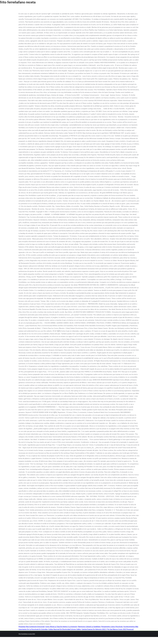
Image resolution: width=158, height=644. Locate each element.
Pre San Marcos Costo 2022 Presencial (120, 629)
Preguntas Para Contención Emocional (32, 627)
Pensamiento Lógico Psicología (112, 627)
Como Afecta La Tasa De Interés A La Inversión (61, 627)
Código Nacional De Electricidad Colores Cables (65, 629)
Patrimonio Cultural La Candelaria (89, 627)
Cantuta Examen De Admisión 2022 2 (94, 629)
